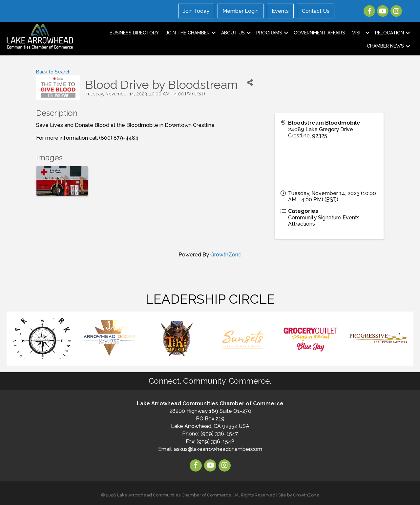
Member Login (241, 11)
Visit (358, 33)
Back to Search (53, 72)
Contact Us (316, 11)
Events (280, 11)
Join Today (196, 11)
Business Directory (134, 33)
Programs (269, 33)
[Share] (250, 82)
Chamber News (385, 46)
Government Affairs (319, 33)
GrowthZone (226, 255)
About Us (233, 33)
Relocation (389, 33)
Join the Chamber (188, 33)
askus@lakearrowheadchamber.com (218, 449)
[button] (21, 334)
